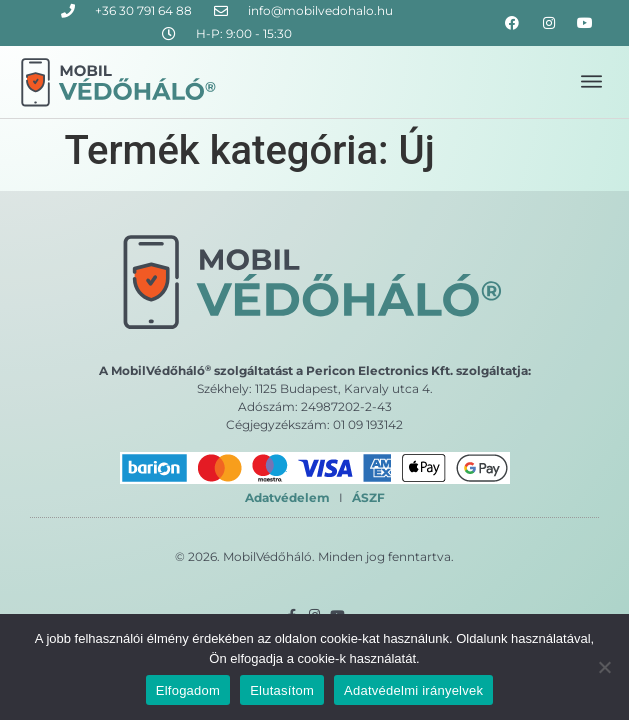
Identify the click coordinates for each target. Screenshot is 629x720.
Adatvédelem (287, 497)
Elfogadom (188, 690)
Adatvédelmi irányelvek (413, 690)
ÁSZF (368, 497)
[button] (591, 82)
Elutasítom (282, 690)
